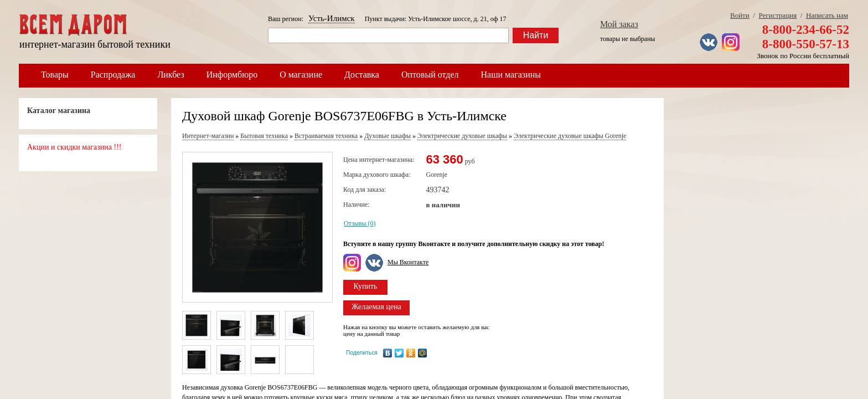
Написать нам (827, 15)
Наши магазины (511, 75)
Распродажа (113, 75)
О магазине (301, 75)
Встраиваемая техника (326, 136)
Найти (536, 35)
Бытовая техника (264, 136)
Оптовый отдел (430, 75)
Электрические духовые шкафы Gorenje (570, 136)
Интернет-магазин (208, 136)
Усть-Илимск (332, 18)
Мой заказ (619, 24)
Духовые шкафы (387, 136)
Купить (366, 286)
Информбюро (232, 75)
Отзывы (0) (360, 223)
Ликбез (170, 75)
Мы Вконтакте (408, 262)
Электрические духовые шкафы (462, 136)
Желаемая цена (376, 307)
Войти (740, 15)
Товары (55, 75)
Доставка (362, 75)
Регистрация (777, 15)
